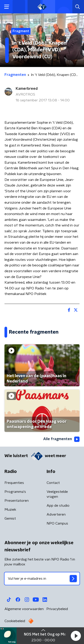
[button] (76, 636)
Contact (53, 483)
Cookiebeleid (15, 621)
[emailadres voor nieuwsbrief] (42, 579)
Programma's (15, 492)
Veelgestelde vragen (57, 494)
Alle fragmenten (61, 439)
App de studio (58, 506)
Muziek (10, 510)
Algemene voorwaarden (24, 609)
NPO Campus (57, 523)
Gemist (10, 519)
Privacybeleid (57, 609)
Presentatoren (17, 501)
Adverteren (56, 514)
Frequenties (14, 483)
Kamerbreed (27, 89)
